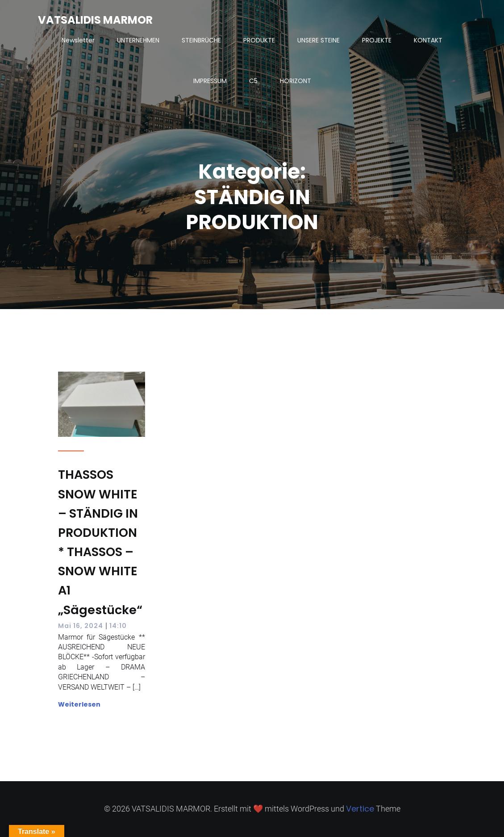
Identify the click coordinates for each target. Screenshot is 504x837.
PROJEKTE (377, 40)
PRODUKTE (259, 40)
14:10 (118, 626)
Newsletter (78, 40)
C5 (253, 81)
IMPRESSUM (210, 81)
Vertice (360, 809)
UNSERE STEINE (319, 40)
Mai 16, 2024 (81, 626)
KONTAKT (428, 40)
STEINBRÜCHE (201, 40)
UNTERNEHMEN (138, 40)
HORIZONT (296, 81)
